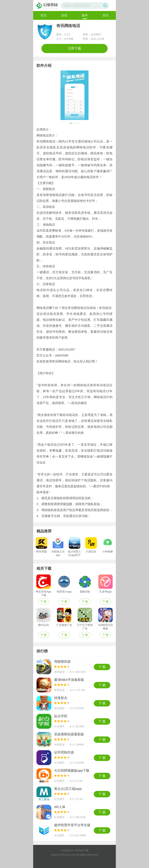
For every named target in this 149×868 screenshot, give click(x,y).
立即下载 (74, 48)
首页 (44, 15)
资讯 (105, 15)
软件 (85, 15)
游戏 (64, 15)
